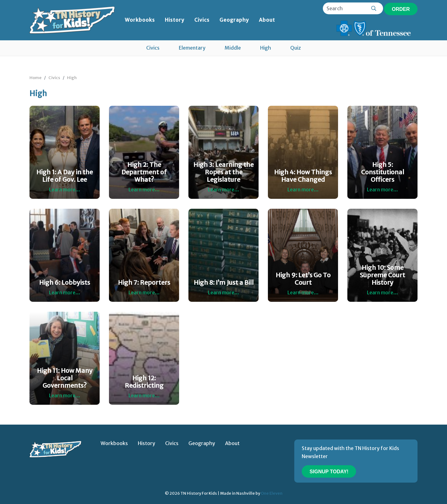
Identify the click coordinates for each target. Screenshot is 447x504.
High (266, 48)
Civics (202, 20)
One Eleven (272, 493)
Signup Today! (329, 472)
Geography (234, 20)
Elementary (192, 48)
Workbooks (140, 20)
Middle (233, 48)
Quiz (296, 48)
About (267, 20)
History (175, 20)
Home (36, 78)
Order (401, 9)
